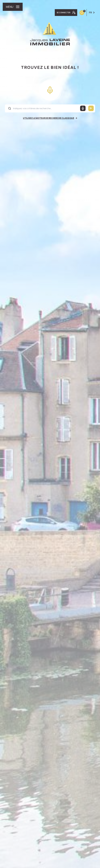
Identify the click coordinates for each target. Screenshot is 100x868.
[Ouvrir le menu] (13, 7)
